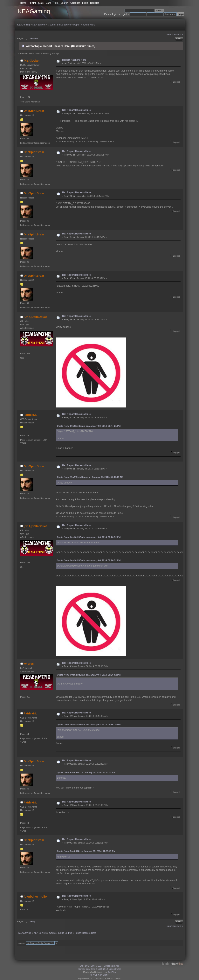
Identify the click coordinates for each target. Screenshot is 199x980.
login (115, 14)
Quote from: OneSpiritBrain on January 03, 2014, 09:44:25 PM (89, 426)
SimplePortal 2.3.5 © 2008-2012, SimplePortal (100, 969)
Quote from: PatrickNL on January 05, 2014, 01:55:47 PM (86, 851)
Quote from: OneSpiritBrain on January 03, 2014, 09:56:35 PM (89, 725)
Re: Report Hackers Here (76, 110)
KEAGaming (34, 11)
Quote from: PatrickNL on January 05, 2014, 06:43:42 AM (86, 772)
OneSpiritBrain (34, 111)
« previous (171, 34)
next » (180, 34)
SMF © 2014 (97, 966)
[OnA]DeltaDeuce (35, 317)
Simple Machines (111, 966)
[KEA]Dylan (31, 61)
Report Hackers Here (74, 60)
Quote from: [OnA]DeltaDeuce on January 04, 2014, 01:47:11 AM (90, 477)
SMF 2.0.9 (84, 966)
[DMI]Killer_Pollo (35, 897)
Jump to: (22, 943)
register (125, 14)
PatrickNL (30, 415)
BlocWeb (112, 972)
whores (29, 664)
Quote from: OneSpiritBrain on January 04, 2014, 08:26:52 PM (89, 537)
